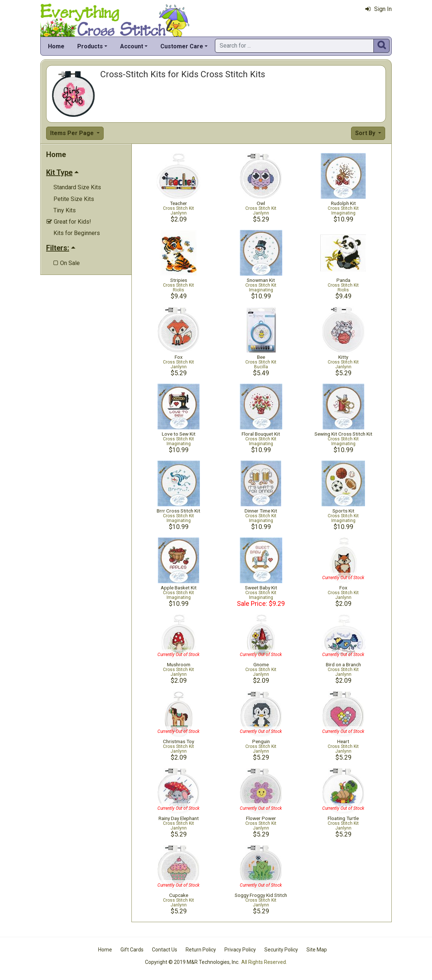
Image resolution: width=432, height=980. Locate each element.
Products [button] (90, 46)
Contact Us (165, 950)
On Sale (67, 263)
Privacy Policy (240, 950)
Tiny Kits (65, 210)
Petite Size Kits (74, 199)
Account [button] (132, 46)
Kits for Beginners (77, 233)
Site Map (317, 950)
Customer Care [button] (182, 46)
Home (56, 46)
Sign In (379, 9)
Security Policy (281, 950)
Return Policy (201, 950)
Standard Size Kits (77, 187)
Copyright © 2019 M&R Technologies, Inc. (192, 962)
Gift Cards (132, 950)
